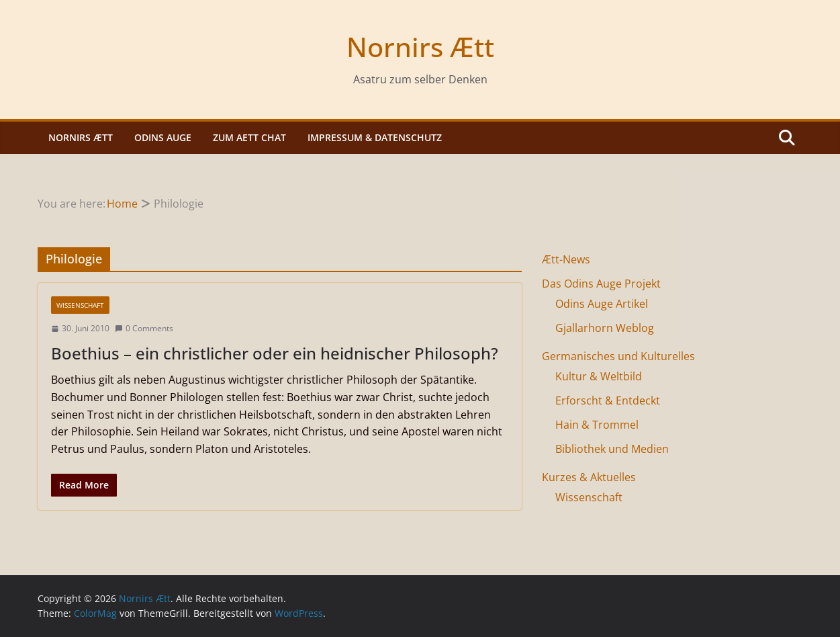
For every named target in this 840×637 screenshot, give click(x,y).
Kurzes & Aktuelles (589, 477)
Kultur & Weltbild (599, 376)
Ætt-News (566, 259)
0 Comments (144, 328)
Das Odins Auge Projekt (601, 284)
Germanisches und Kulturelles (618, 356)
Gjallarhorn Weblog (605, 328)
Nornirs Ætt (420, 47)
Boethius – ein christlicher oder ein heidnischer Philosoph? (275, 353)
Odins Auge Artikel (602, 304)
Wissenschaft (80, 305)
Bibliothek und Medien (612, 449)
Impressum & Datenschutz (375, 137)
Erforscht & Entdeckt (608, 400)
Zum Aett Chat (249, 137)
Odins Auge (163, 137)
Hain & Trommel (597, 425)
